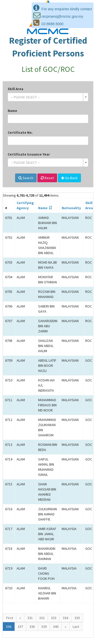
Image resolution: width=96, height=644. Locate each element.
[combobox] (48, 97)
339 (44, 627)
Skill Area (15, 89)
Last (76, 627)
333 (54, 618)
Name (12, 111)
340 (56, 627)
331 (30, 618)
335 (77, 618)
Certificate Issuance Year (29, 154)
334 (65, 618)
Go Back (69, 178)
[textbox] (46, 97)
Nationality (71, 208)
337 (20, 627)
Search (26, 178)
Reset (47, 178)
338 (32, 627)
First (10, 618)
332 (42, 618)
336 (9, 627)
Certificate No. (20, 132)
